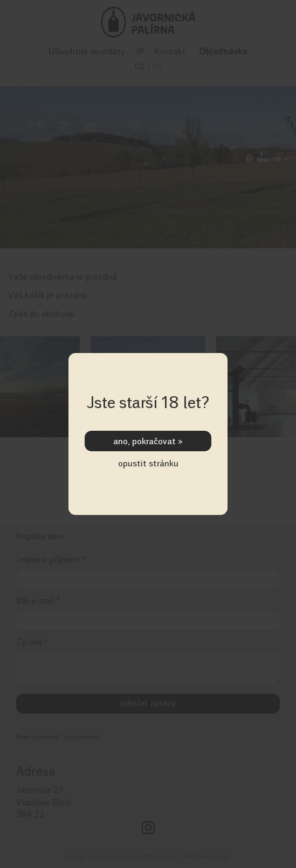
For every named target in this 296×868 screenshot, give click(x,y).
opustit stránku (148, 463)
